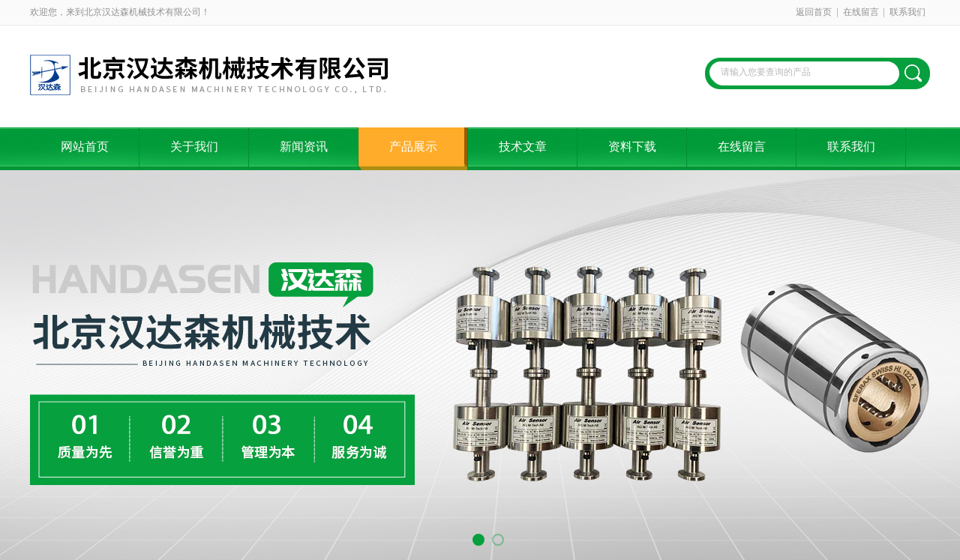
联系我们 (907, 12)
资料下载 (632, 147)
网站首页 (85, 147)
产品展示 (413, 147)
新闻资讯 (304, 147)
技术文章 (523, 147)
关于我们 (194, 147)
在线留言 (861, 12)
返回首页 (814, 12)
